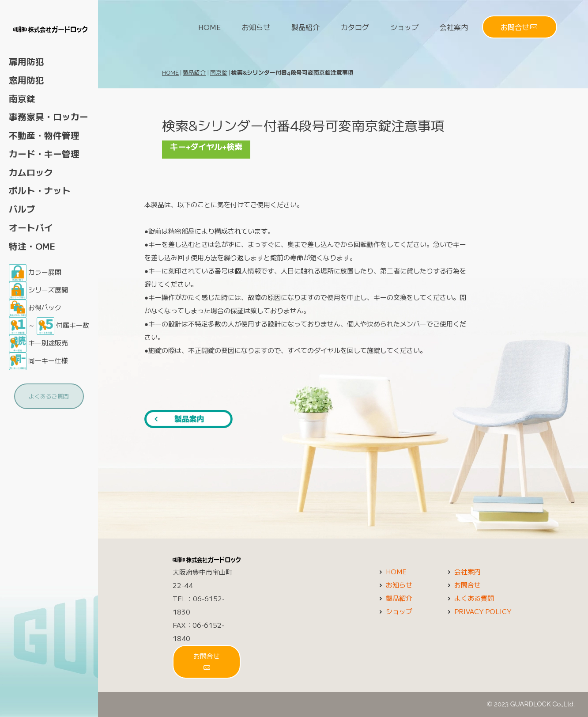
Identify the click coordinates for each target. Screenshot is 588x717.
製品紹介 (305, 27)
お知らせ (256, 27)
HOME (209, 27)
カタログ (355, 27)
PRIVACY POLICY (478, 611)
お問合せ (519, 27)
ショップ (404, 27)
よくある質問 (470, 598)
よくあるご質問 (49, 396)
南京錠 (219, 73)
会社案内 (454, 27)
